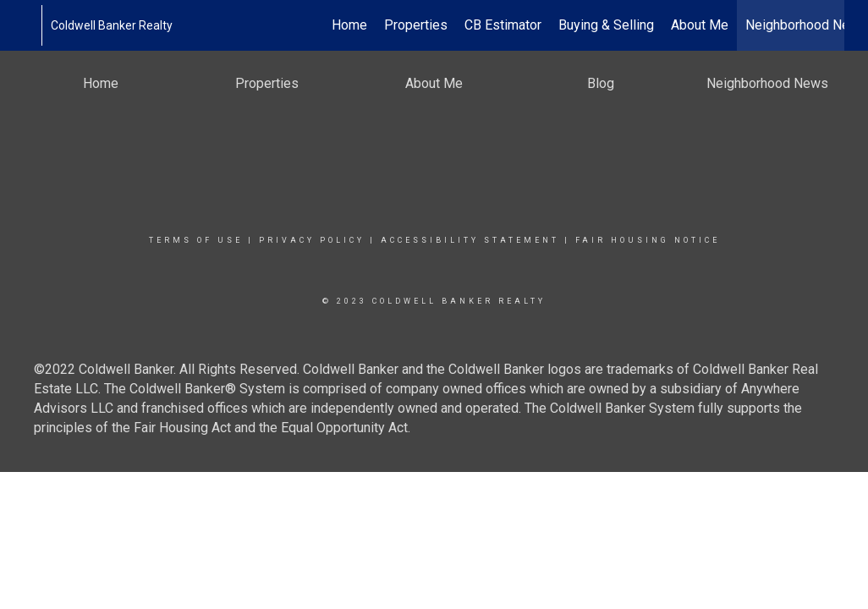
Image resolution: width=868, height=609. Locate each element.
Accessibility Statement (470, 240)
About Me (700, 25)
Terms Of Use (196, 240)
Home (349, 25)
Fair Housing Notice (648, 240)
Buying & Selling (606, 25)
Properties (416, 25)
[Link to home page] (33, 25)
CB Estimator (503, 25)
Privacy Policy (312, 240)
